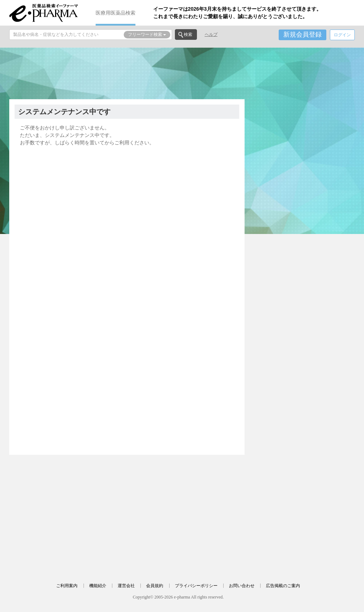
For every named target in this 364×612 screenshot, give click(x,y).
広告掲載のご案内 (283, 586)
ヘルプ (211, 34)
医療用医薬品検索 (116, 13)
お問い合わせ (242, 586)
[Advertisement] (182, 73)
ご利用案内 (67, 586)
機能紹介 (98, 586)
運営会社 (126, 586)
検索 (188, 34)
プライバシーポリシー (196, 586)
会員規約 (155, 586)
